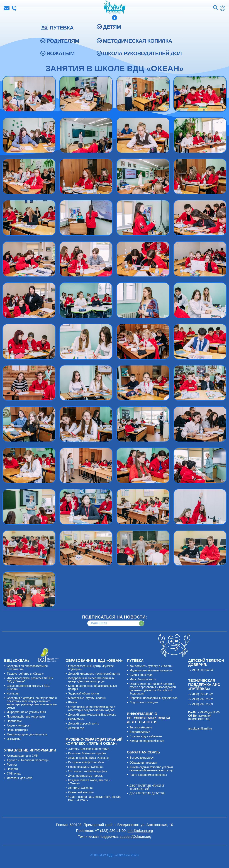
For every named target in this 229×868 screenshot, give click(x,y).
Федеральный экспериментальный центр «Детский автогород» (91, 680)
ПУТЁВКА (62, 28)
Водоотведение (140, 732)
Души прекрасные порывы (86, 776)
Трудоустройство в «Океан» (25, 674)
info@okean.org (7, 8)
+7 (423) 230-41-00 (14, 8)
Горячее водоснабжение (146, 736)
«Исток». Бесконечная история (89, 749)
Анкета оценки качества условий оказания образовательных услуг (152, 769)
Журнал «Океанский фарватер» (28, 760)
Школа (73, 702)
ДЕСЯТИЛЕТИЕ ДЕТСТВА (147, 793)
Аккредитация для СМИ (23, 756)
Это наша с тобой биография (88, 771)
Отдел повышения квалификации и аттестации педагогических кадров (92, 709)
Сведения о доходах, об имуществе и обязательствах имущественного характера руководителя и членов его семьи (32, 703)
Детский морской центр (84, 724)
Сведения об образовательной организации (27, 668)
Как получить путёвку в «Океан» (151, 666)
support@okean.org (135, 837)
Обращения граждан (143, 763)
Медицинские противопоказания (151, 670)
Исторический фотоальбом (86, 762)
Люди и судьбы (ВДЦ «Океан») (89, 758)
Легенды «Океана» (81, 788)
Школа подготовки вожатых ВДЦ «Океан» (28, 687)
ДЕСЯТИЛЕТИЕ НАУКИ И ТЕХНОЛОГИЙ (147, 787)
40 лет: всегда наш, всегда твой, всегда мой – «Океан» (94, 798)
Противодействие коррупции (26, 717)
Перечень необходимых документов (154, 698)
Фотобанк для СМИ (20, 778)
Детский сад (76, 728)
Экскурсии (14, 739)
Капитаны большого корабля (87, 753)
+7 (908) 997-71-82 (200, 699)
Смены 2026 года (141, 675)
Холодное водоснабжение (147, 741)
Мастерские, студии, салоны (87, 698)
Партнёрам (14, 721)
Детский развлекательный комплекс (92, 715)
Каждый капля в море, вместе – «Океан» (89, 782)
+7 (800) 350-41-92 (200, 694)
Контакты (13, 693)
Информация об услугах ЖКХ (26, 712)
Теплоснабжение (141, 727)
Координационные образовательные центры (92, 687)
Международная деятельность (27, 734)
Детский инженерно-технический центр (94, 674)
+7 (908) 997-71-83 (200, 704)
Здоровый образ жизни (83, 693)
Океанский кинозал (81, 792)
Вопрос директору (142, 758)
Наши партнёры (17, 730)
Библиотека (76, 719)
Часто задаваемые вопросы (148, 775)
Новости (12, 769)
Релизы (12, 765)
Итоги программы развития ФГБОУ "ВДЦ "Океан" (30, 680)
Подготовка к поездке (144, 702)
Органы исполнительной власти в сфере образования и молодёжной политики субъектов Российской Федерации (153, 689)
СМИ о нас (14, 774)
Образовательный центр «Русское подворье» (91, 668)
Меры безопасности (143, 679)
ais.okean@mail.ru (200, 729)
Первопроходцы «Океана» (86, 767)
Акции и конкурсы (19, 725)
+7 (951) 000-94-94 (200, 670)
